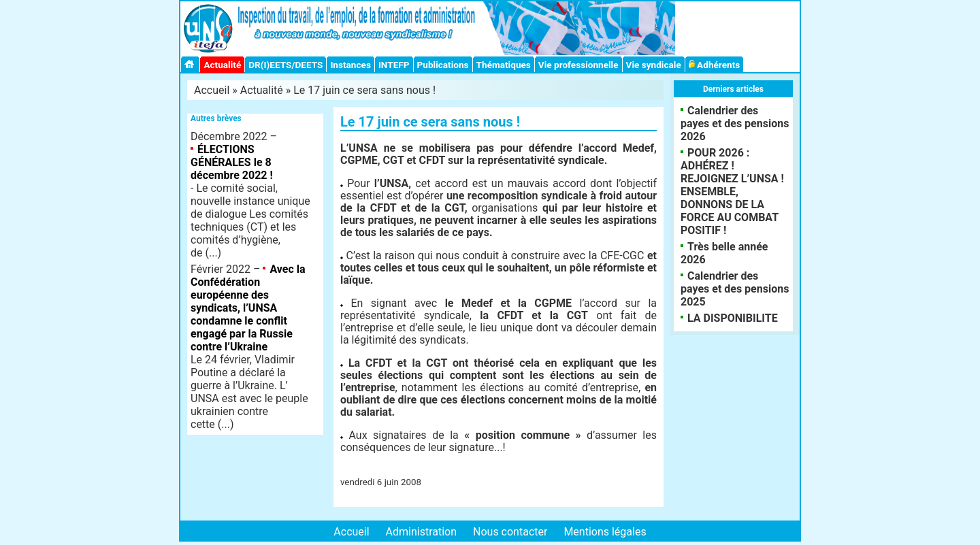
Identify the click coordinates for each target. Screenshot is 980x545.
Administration (422, 532)
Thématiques (504, 65)
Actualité (222, 65)
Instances (350, 65)
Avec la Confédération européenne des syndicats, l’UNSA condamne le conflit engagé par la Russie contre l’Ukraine (248, 308)
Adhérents (715, 65)
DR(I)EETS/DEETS (285, 65)
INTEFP (394, 65)
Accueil (212, 90)
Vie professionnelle (578, 65)
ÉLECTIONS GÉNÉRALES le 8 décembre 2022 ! (232, 162)
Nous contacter (510, 532)
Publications (443, 65)
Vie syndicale (654, 65)
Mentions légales (605, 532)
